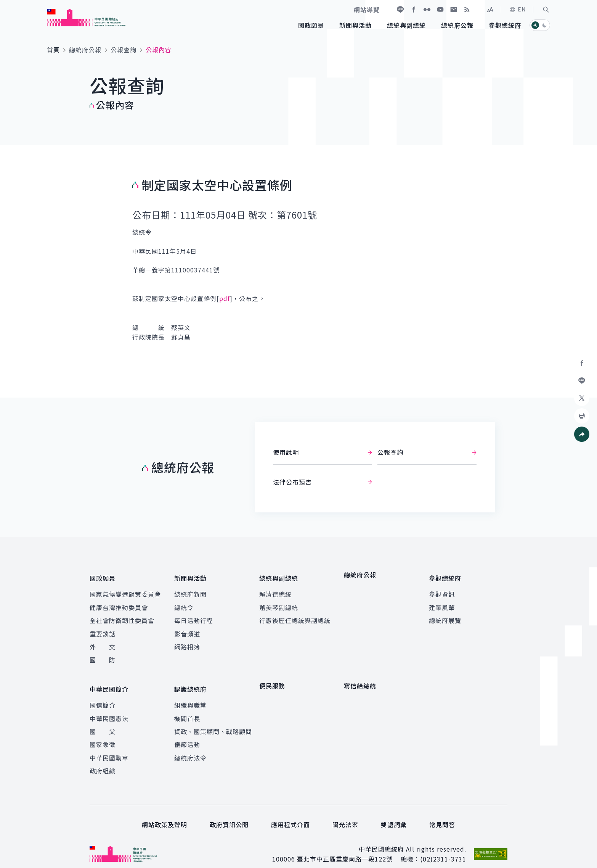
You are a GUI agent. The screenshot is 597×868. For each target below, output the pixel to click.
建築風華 (442, 602)
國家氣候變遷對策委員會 (125, 589)
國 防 (103, 654)
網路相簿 (187, 641)
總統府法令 (190, 746)
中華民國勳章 (109, 746)
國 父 (103, 720)
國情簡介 (103, 694)
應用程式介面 (290, 813)
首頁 (53, 50)
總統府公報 (85, 50)
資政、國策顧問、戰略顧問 (213, 720)
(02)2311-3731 (443, 848)
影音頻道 (187, 628)
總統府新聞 (190, 589)
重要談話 (103, 628)
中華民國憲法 (109, 707)
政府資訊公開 (229, 813)
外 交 (103, 641)
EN (517, 9)
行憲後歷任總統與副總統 (295, 615)
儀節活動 (187, 733)
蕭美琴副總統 (279, 602)
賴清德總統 (275, 589)
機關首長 (187, 707)
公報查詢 (124, 50)
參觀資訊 (442, 589)
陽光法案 (345, 813)
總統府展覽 (445, 615)
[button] (546, 10)
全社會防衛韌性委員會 (122, 615)
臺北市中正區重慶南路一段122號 (345, 848)
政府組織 (103, 759)
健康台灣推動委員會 (119, 602)
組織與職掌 (190, 694)
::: (5, 4)
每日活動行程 (194, 615)
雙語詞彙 (394, 813)
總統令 (184, 602)
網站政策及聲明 (164, 813)
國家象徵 (103, 733)
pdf (225, 298)
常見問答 (442, 813)
